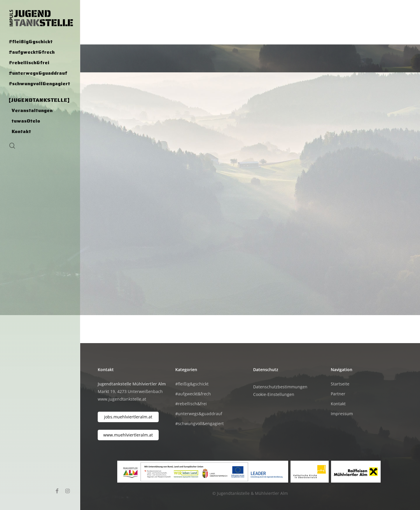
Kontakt (338, 404)
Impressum (342, 414)
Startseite (340, 384)
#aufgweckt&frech (193, 394)
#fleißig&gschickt (192, 384)
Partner (338, 394)
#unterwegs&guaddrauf (199, 414)
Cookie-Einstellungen (274, 394)
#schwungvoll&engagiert (199, 423)
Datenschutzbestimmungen (280, 387)
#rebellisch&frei (191, 404)
